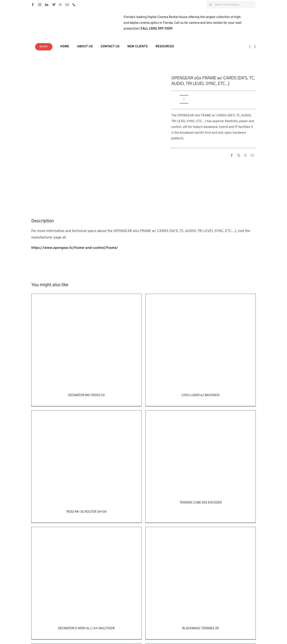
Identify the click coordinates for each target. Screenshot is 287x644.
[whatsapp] (60, 5)
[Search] (210, 5)
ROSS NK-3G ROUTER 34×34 (87, 512)
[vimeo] (54, 5)
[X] (239, 156)
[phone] (74, 5)
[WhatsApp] (246, 156)
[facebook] (33, 5)
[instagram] (40, 5)
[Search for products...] (231, 5)
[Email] (252, 156)
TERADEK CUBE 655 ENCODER (200, 503)
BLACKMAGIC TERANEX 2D (201, 628)
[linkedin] (47, 5)
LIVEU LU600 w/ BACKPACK (201, 395)
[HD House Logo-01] (66, 13)
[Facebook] (232, 156)
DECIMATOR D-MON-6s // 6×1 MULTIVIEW (86, 628)
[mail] (67, 5)
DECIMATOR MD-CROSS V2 (86, 395)
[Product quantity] (184, 99)
